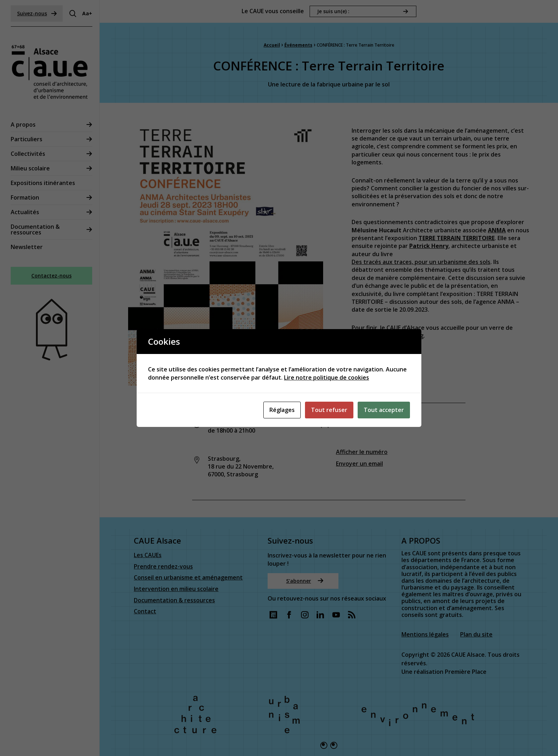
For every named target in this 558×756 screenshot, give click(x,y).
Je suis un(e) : (333, 11)
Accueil (272, 45)
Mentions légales (425, 634)
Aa (87, 13)
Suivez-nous (37, 13)
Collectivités (28, 154)
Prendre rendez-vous (163, 567)
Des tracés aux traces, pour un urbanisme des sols (421, 262)
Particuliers (27, 139)
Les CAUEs (148, 556)
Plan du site (476, 634)
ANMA (497, 230)
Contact (145, 612)
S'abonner (305, 581)
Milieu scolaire (30, 168)
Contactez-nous (51, 276)
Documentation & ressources (35, 229)
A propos (23, 125)
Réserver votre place (386, 356)
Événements (298, 45)
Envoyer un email (359, 464)
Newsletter (27, 247)
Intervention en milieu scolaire (176, 589)
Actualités (25, 212)
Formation (25, 197)
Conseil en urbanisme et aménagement (188, 578)
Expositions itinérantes (43, 183)
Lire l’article (373, 378)
